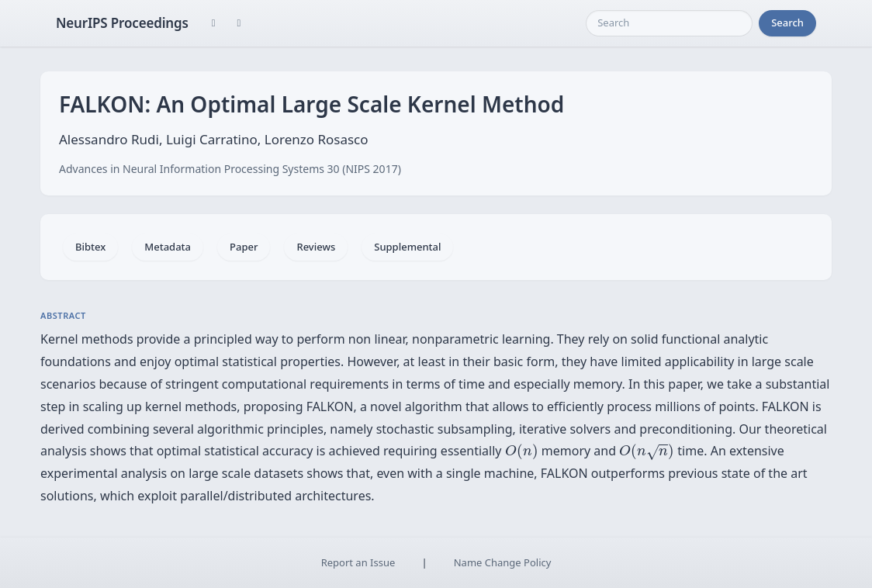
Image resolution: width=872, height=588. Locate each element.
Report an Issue (358, 562)
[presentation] (522, 451)
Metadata (168, 247)
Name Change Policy (503, 562)
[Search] (669, 23)
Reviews (316, 247)
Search (787, 22)
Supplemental (407, 247)
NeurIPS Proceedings (122, 23)
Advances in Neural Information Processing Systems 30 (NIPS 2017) (230, 169)
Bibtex (90, 247)
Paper (244, 247)
